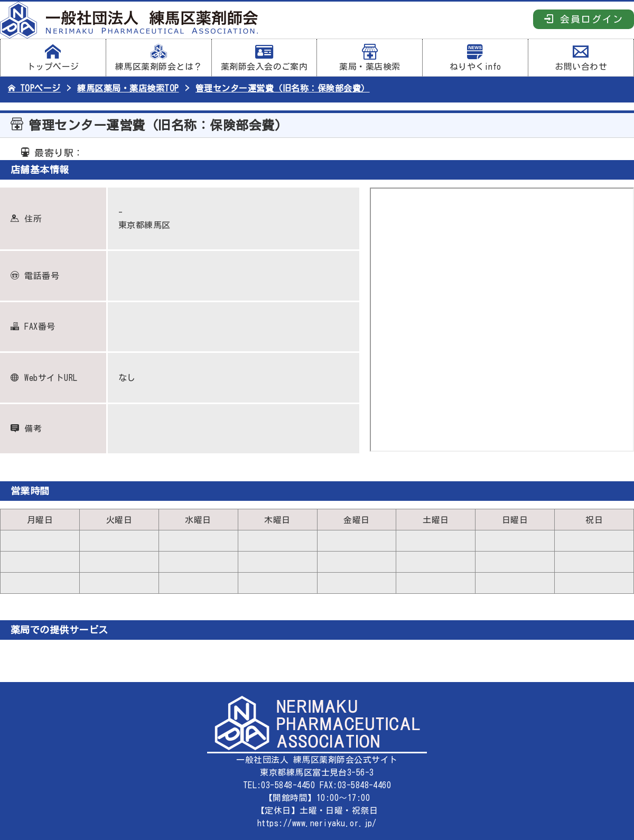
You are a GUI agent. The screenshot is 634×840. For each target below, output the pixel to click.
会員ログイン (584, 19)
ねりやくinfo (475, 58)
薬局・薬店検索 (370, 58)
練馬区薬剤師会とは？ (159, 58)
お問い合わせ (581, 58)
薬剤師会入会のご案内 (264, 58)
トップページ (53, 58)
